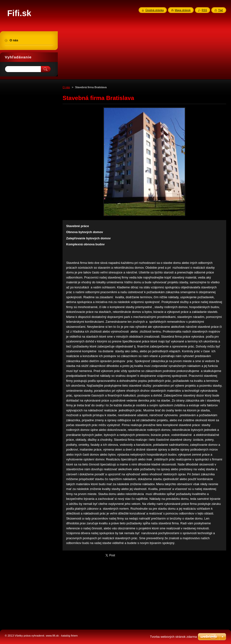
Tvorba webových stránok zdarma (173, 637)
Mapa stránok (183, 10)
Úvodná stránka (154, 10)
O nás (66, 87)
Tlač (221, 10)
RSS (204, 10)
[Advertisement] (29, 151)
